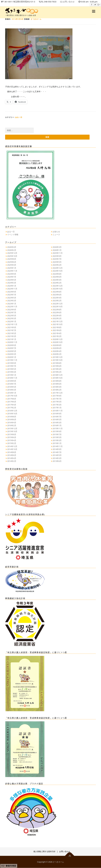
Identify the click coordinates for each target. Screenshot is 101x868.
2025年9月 (57, 256)
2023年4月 (57, 298)
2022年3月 (12, 319)
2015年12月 (12, 428)
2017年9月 (57, 396)
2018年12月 (58, 375)
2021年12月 (58, 321)
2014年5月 (57, 455)
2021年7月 (12, 330)
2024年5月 (12, 280)
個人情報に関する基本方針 (44, 852)
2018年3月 (12, 390)
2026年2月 (12, 250)
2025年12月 (12, 253)
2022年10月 (58, 307)
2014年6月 (12, 455)
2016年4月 (12, 423)
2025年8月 (12, 259)
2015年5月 (57, 437)
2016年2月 (12, 426)
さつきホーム (36, 19)
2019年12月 (58, 357)
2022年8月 (57, 310)
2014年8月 (12, 452)
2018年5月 (12, 387)
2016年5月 (57, 420)
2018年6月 (57, 384)
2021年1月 (12, 339)
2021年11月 (12, 324)
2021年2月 (57, 336)
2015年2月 (12, 443)
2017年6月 (12, 402)
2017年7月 (57, 399)
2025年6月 (12, 262)
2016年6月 (12, 420)
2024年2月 (57, 283)
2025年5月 (57, 262)
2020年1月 (12, 357)
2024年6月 (57, 277)
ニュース (56, 235)
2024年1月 (12, 286)
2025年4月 (12, 265)
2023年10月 (58, 289)
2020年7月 (12, 348)
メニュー (94, 11)
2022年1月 (12, 321)
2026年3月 (57, 247)
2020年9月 (12, 345)
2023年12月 (58, 286)
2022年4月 (57, 315)
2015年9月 (57, 431)
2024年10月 (58, 271)
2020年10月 (58, 342)
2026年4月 (12, 247)
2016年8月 (12, 417)
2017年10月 (12, 396)
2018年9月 (12, 381)
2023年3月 (12, 301)
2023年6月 (57, 295)
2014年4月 (12, 458)
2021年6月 (57, 330)
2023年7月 (12, 295)
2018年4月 (57, 387)
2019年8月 (57, 363)
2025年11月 (58, 253)
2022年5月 (12, 315)
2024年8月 (57, 274)
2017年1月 (57, 408)
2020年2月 (57, 354)
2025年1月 (12, 268)
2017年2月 (12, 408)
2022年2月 (57, 319)
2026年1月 (57, 250)
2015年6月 (12, 437)
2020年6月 (57, 348)
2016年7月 (57, 417)
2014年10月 (12, 449)
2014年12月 (12, 446)
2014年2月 (12, 461)
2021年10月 (58, 324)
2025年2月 (57, 265)
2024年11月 (12, 271)
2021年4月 (57, 333)
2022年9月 (12, 310)
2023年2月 (57, 301)
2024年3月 (12, 283)
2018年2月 (57, 390)
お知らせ (56, 232)
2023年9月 (12, 292)
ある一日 (19, 117)
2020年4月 (57, 351)
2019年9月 (12, 363)
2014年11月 (58, 446)
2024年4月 (57, 280)
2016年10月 (12, 414)
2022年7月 (12, 313)
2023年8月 (57, 292)
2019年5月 (12, 369)
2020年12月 (58, 339)
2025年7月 (57, 259)
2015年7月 (57, 434)
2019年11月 (12, 360)
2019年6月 (57, 366)
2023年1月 (12, 304)
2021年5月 (12, 333)
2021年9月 (12, 327)
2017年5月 (57, 402)
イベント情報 (13, 235)
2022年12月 (58, 304)
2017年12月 (58, 393)
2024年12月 (58, 268)
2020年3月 (12, 354)
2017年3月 (57, 405)
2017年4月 (12, 405)
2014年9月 (57, 449)
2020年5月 (12, 351)
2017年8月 (12, 399)
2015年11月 (58, 428)
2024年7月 (12, 277)
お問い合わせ (70, 2)
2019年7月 (12, 366)
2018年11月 (12, 378)
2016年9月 (57, 414)
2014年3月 (57, 458)
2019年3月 (12, 372)
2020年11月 (12, 342)
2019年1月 (12, 375)
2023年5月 (12, 298)
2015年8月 (12, 434)
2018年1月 (12, 393)
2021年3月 (12, 336)
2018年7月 (12, 384)
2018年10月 (58, 378)
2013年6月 (57, 461)
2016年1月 (57, 426)
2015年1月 (57, 443)
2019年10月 (58, 360)
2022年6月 (57, 313)
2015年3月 (57, 440)
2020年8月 (57, 345)
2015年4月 (12, 440)
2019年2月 (57, 372)
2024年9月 (12, 274)
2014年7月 (57, 452)
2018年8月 (57, 381)
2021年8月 (57, 327)
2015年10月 (12, 431)
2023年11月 (12, 289)
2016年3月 (57, 423)
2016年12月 (12, 411)
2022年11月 (12, 307)
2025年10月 (12, 256)
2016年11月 (58, 411)
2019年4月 (57, 369)
